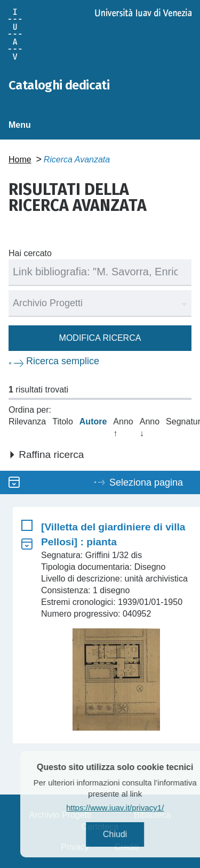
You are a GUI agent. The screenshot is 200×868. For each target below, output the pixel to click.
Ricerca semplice (63, 361)
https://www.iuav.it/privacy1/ (128, 808)
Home (20, 159)
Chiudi (128, 834)
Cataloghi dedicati (59, 85)
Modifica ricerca (100, 338)
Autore (93, 421)
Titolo (63, 421)
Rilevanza (27, 421)
